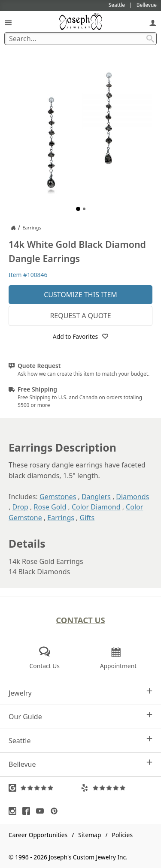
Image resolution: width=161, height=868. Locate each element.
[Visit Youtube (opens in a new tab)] (42, 811)
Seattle (80, 740)
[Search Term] (80, 39)
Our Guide (80, 716)
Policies (122, 835)
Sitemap (90, 835)
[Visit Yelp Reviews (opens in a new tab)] (117, 788)
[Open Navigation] (8, 23)
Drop (20, 507)
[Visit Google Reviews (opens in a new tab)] (45, 788)
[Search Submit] (150, 39)
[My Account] (153, 23)
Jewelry (80, 693)
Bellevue (80, 764)
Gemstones (58, 497)
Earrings (61, 518)
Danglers (96, 497)
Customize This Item (80, 295)
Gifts (87, 518)
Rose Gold (50, 507)
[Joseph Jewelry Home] (13, 228)
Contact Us (80, 620)
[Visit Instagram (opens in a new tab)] (15, 811)
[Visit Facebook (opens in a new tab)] (28, 811)
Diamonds (132, 497)
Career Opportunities (38, 835)
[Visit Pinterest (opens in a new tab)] (56, 811)
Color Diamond (96, 507)
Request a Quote (80, 316)
